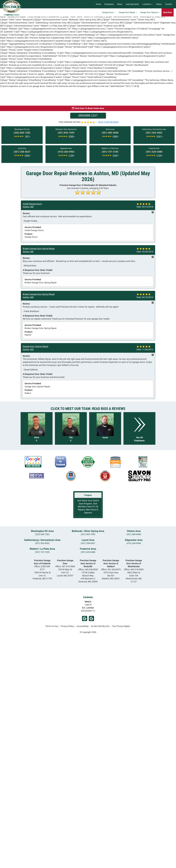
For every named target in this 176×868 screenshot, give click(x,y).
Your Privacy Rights (121, 626)
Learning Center (132, 4)
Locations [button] (147, 4)
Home (98, 4)
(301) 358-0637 (88, 543)
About (120, 4)
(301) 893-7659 (88, 534)
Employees (109, 4)
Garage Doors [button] (109, 12)
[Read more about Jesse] (105, 428)
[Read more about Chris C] (37, 428)
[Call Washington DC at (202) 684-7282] (22, 133)
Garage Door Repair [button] (128, 12)
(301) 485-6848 (134, 534)
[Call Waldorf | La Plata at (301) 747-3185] (110, 152)
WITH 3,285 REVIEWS (108, 122)
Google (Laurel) (85, 618)
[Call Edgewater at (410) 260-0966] (66, 152)
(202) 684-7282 (42, 534)
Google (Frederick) (91, 618)
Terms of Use (52, 626)
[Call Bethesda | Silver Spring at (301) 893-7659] (66, 133)
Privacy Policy (67, 626)
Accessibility (82, 626)
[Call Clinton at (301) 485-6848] (110, 133)
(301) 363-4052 (42, 543)
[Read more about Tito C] (71, 428)
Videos (159, 4)
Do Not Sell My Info (100, 626)
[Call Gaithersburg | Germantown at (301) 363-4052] (154, 133)
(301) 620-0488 (88, 552)
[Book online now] (88, 108)
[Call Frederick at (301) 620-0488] (154, 152)
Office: (65, 566)
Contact (169, 4)
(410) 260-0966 (134, 543)
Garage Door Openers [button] (150, 12)
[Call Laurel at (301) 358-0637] (22, 152)
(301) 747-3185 (42, 552)
